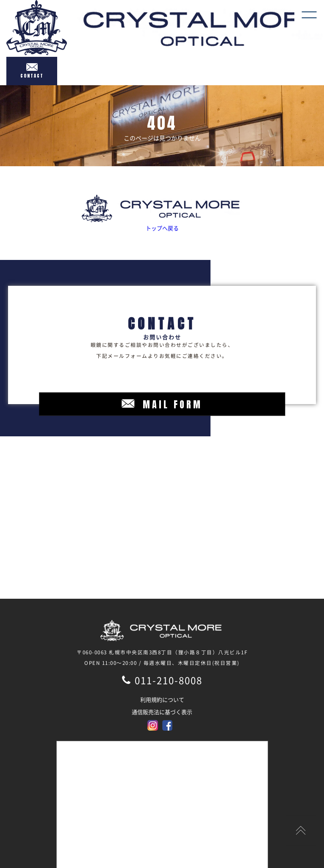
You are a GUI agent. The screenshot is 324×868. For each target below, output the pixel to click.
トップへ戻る (162, 213)
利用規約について (162, 699)
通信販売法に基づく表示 (162, 712)
